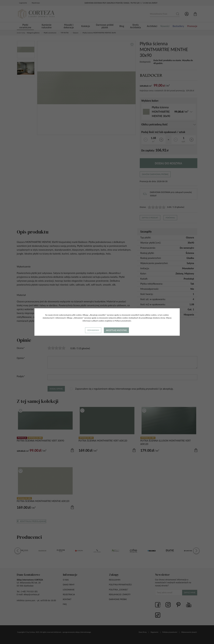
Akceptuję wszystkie (116, 330)
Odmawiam (93, 330)
